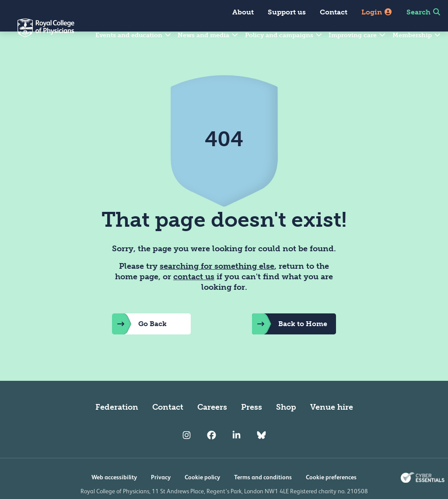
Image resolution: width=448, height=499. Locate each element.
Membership (417, 35)
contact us (194, 298)
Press (252, 428)
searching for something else (217, 287)
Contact (334, 12)
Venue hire (332, 428)
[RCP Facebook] (212, 456)
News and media (208, 35)
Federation (117, 428)
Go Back (139, 345)
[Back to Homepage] (37, 33)
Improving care (357, 35)
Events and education (134, 35)
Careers (212, 428)
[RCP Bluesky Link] (261, 456)
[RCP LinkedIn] (236, 456)
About (243, 12)
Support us (287, 12)
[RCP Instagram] (187, 456)
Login (377, 12)
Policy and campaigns (284, 35)
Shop (286, 428)
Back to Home (290, 345)
